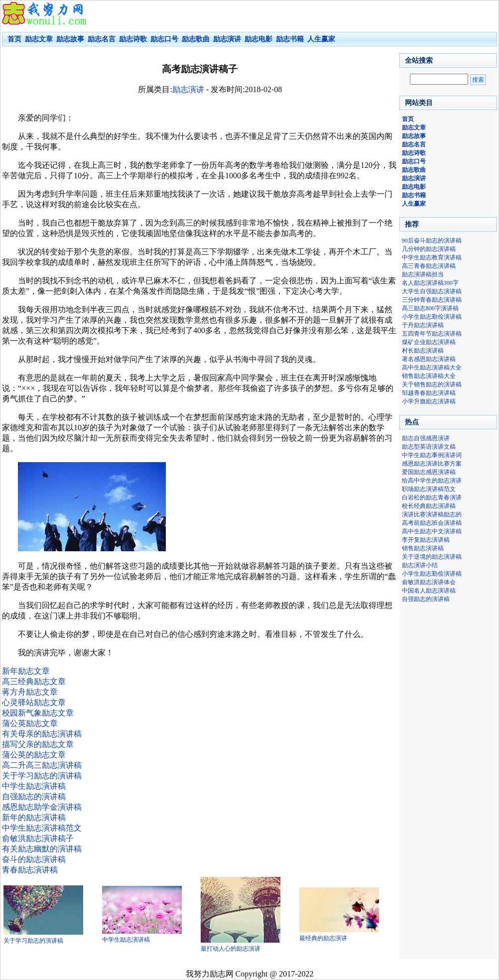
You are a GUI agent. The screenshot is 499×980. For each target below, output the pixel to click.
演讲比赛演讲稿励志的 (432, 514)
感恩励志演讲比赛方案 (432, 464)
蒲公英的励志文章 (34, 755)
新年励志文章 (26, 671)
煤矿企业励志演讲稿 (429, 342)
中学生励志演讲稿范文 (42, 828)
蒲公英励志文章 (30, 723)
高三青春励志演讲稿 (429, 266)
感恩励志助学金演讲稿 (42, 807)
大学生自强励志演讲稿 (432, 291)
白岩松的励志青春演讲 (432, 497)
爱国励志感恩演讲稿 (429, 472)
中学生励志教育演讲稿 (432, 257)
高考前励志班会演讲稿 (432, 523)
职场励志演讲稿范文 (429, 489)
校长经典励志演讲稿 (429, 506)
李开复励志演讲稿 (426, 540)
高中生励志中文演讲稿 (432, 531)
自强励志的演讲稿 (34, 796)
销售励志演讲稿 (423, 548)
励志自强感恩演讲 (426, 438)
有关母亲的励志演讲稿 (42, 734)
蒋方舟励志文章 (30, 692)
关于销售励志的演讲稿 (432, 384)
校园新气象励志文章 (38, 713)
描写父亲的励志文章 (38, 744)
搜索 (478, 80)
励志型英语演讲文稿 (429, 447)
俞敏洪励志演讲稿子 (38, 838)
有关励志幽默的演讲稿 (42, 849)
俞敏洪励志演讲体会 (429, 582)
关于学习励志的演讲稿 (42, 776)
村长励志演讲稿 (423, 351)
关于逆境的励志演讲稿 (432, 557)
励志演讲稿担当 (423, 274)
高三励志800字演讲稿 (430, 308)
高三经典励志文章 (34, 681)
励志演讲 (188, 89)
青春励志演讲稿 (30, 870)
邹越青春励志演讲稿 (429, 393)
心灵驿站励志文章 (34, 702)
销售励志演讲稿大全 (429, 376)
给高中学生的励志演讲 (432, 481)
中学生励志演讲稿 (34, 786)
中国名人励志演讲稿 (429, 591)
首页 (14, 39)
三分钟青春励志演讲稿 (432, 300)
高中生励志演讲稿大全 (432, 367)
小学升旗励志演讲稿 (429, 401)
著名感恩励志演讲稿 (429, 359)
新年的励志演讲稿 (34, 817)
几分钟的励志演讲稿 (429, 249)
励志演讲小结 (420, 565)
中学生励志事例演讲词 (432, 455)
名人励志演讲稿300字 (430, 283)
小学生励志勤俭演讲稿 (432, 317)
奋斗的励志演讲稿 (34, 859)
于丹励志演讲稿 (423, 325)
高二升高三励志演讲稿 (42, 765)
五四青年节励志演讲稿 (432, 334)
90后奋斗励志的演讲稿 (432, 241)
